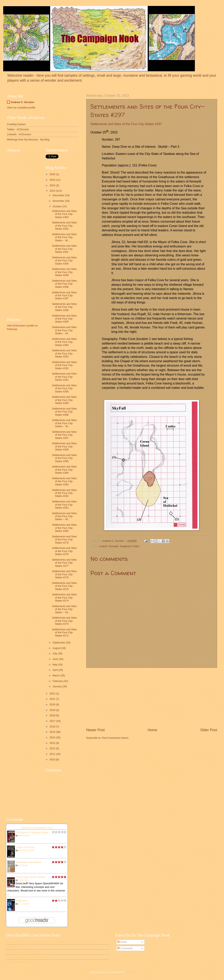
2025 (53, 180)
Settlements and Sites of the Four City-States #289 (64, 400)
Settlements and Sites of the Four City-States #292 (64, 365)
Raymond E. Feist (26, 850)
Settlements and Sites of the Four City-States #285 (64, 458)
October (57, 206)
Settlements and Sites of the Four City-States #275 (64, 586)
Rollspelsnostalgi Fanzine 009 (23, 952)
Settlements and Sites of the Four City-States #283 (64, 481)
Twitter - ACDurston (18, 129)
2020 (53, 704)
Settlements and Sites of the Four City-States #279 (64, 540)
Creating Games (16, 124)
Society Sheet (14, 947)
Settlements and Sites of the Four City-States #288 (64, 412)
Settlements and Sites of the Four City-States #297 (64, 295)
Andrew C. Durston (22, 102)
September (59, 643)
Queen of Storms (25, 847)
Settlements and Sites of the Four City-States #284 (64, 470)
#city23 (103, 546)
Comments (125, 948)
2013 (53, 743)
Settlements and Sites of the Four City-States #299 (64, 272)
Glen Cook (23, 880)
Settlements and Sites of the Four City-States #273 (64, 621)
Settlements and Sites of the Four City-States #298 (64, 284)
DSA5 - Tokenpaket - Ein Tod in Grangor (29, 957)
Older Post (209, 730)
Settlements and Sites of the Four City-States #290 (64, 388)
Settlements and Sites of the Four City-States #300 (64, 261)
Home (152, 730)
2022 (53, 694)
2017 (53, 721)
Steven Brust (24, 836)
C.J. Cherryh (24, 904)
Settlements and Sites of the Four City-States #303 (64, 214)
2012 (53, 748)
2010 (53, 759)
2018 (53, 715)
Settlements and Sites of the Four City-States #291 (64, 377)
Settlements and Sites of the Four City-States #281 (64, 505)
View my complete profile (21, 108)
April (55, 670)
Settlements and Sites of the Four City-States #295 (64, 319)
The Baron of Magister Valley (32, 832)
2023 (53, 191)
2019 (53, 710)
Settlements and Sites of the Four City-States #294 (64, 342)
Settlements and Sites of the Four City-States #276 (64, 574)
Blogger (130, 972)
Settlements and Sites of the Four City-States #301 (64, 249)
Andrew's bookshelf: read (37, 828)
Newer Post (95, 730)
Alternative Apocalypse (29, 862)
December (59, 195)
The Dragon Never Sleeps (30, 877)
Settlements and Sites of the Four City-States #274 (64, 598)
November (59, 201)
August (57, 648)
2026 (53, 174)
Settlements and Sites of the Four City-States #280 (64, 528)
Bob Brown (23, 865)
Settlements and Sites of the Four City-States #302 (64, 226)
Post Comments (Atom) (115, 738)
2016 (53, 727)
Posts (122, 942)
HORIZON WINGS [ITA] (19, 962)
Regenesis (22, 901)
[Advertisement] (152, 698)
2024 (53, 185)
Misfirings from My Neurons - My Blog (28, 140)
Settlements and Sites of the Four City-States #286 (64, 446)
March (56, 675)
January (57, 686)
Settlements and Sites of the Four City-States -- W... (64, 237)
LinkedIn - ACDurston (19, 134)
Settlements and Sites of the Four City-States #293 (64, 353)
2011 (53, 754)
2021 (53, 699)
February (58, 681)
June (56, 659)
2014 (53, 737)
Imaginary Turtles (130, 546)
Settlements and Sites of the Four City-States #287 (64, 435)
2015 (53, 732)
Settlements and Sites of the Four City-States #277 (64, 563)
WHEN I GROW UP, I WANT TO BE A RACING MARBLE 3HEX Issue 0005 (48, 942)
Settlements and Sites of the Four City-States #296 (64, 307)
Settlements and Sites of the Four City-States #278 (64, 551)
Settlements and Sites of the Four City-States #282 (64, 493)
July (55, 653)
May (55, 665)
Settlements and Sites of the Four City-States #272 (64, 632)
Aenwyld (113, 546)
